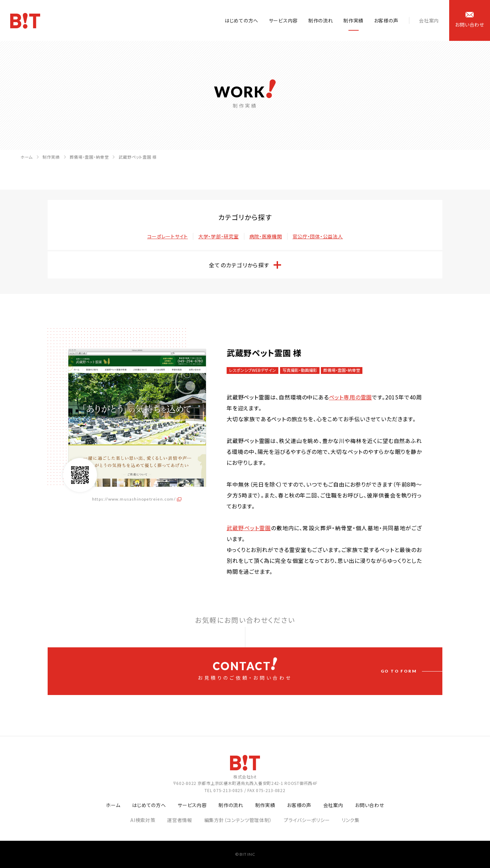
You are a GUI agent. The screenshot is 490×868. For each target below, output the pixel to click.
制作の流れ (321, 20)
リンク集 (351, 820)
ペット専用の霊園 (351, 397)
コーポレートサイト (168, 236)
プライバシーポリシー (307, 820)
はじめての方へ (241, 20)
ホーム (27, 157)
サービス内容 (283, 20)
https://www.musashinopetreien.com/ (134, 499)
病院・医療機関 (266, 236)
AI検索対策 (143, 820)
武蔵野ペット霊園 (249, 528)
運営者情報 (180, 820)
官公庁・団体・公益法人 (318, 236)
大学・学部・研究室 (218, 236)
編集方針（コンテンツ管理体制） (238, 820)
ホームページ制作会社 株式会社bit (25, 21)
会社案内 (429, 20)
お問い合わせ (369, 805)
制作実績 (353, 20)
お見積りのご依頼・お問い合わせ (245, 669)
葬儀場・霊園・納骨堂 (89, 157)
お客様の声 (386, 20)
